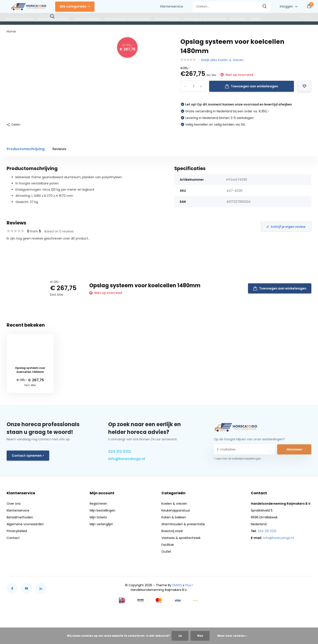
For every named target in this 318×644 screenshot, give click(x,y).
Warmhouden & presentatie (128, 19)
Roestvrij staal (167, 19)
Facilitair (238, 19)
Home (11, 31)
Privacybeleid (17, 531)
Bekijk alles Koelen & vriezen (222, 60)
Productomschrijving (26, 149)
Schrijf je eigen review (286, 227)
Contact (13, 538)
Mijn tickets (98, 517)
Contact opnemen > (28, 456)
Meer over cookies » (232, 636)
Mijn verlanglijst (101, 524)
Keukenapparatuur (54, 19)
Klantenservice (172, 6)
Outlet (256, 19)
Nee (200, 636)
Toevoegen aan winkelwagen (251, 86)
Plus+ (189, 585)
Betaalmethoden (20, 517)
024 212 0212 (120, 451)
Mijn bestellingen (102, 510)
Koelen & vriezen (20, 19)
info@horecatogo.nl (127, 459)
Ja (180, 636)
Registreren (98, 504)
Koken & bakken (87, 19)
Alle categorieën (75, 6)
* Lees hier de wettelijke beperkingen (237, 459)
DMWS (177, 585)
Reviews (59, 149)
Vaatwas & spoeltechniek (205, 19)
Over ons (14, 504)
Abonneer (294, 449)
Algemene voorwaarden (25, 524)
